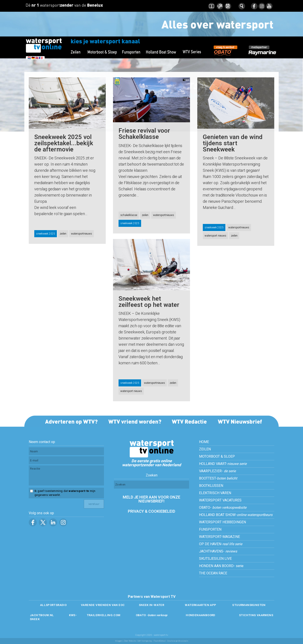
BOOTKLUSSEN (211, 486)
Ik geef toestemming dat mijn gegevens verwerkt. (65, 493)
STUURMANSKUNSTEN (249, 605)
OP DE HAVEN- (221, 544)
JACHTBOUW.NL (42, 615)
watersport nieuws (215, 236)
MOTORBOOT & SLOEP (217, 457)
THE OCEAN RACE (213, 573)
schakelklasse (129, 215)
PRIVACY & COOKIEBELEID (151, 511)
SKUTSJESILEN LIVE (215, 559)
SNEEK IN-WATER (151, 605)
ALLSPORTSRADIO (53, 605)
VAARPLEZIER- (217, 471)
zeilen (63, 234)
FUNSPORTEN (210, 529)
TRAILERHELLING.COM (104, 615)
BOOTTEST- (218, 478)
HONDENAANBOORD (200, 615)
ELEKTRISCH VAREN (215, 493)
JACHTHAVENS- (218, 551)
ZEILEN (205, 449)
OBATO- (223, 508)
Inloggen (119, 641)
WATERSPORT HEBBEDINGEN (222, 522)
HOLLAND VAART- (223, 464)
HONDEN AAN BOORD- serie (221, 566)
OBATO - (152, 615)
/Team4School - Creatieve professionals (171, 641)
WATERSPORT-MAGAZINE (220, 537)
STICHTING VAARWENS (256, 615)
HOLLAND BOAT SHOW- (236, 515)
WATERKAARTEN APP (200, 605)
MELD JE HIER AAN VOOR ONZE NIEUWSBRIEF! (151, 499)
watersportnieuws (82, 234)
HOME (204, 442)
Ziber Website (130, 641)
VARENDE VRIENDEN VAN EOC (103, 605)
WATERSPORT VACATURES (220, 500)
